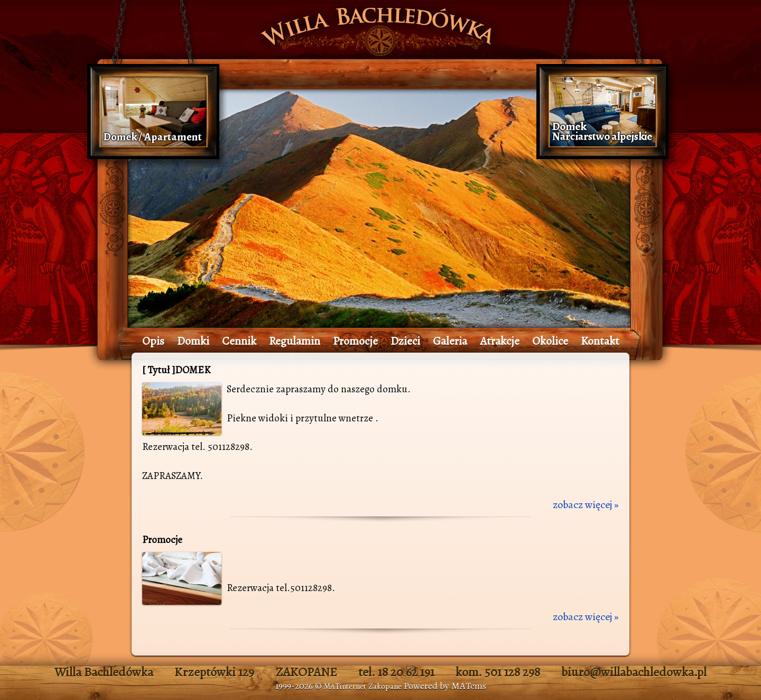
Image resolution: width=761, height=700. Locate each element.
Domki (193, 341)
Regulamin (295, 341)
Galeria (450, 341)
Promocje (355, 341)
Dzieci (405, 341)
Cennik (239, 341)
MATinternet (345, 686)
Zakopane (385, 686)
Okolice (550, 341)
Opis (153, 341)
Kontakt (600, 341)
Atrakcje (500, 341)
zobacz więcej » (586, 505)
